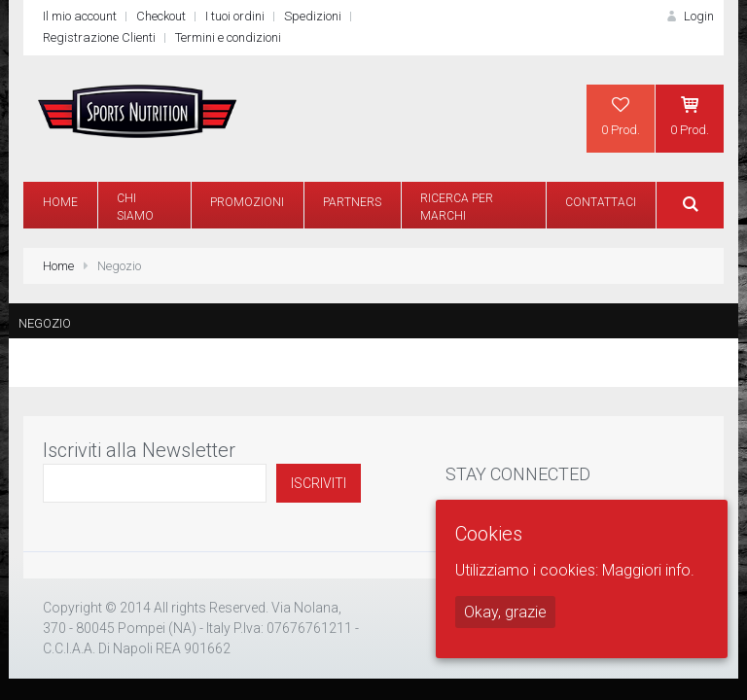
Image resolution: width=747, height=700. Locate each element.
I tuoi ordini (235, 16)
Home (58, 266)
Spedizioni (313, 16)
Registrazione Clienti (99, 37)
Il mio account (80, 16)
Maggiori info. (648, 570)
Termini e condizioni (228, 37)
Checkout (161, 16)
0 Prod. (621, 116)
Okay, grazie (505, 612)
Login (689, 16)
